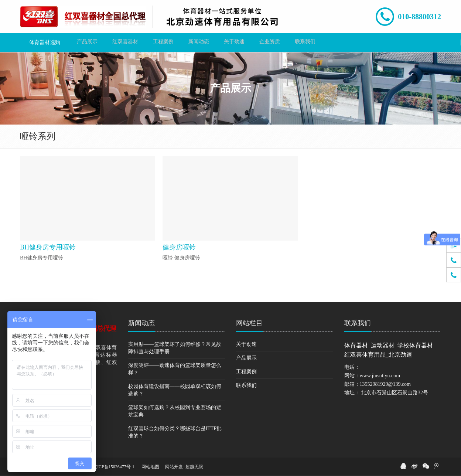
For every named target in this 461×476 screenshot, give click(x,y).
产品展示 (246, 358)
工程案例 (246, 372)
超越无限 (194, 467)
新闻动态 (141, 323)
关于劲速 (246, 344)
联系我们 (246, 385)
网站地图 (150, 467)
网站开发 (174, 467)
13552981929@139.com (385, 384)
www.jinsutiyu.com (380, 376)
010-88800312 (419, 17)
